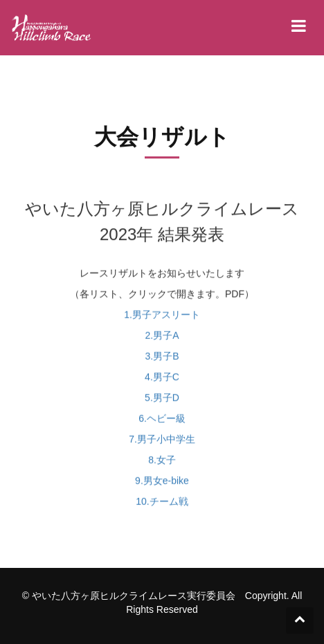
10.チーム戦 (162, 505)
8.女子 (162, 463)
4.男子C (162, 380)
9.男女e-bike (162, 484)
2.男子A (162, 339)
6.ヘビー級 (162, 422)
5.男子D (162, 401)
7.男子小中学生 (162, 443)
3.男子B (162, 360)
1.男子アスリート (162, 318)
